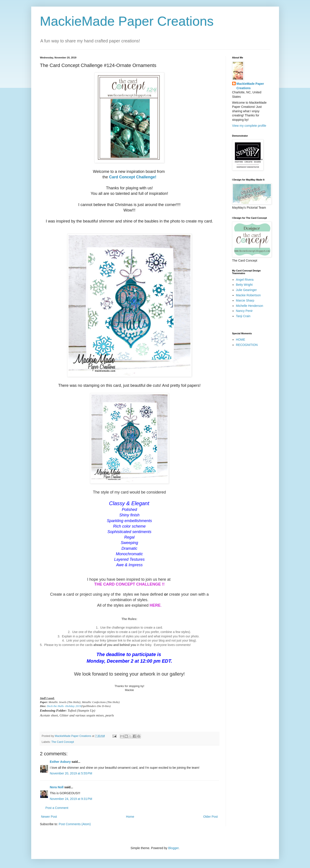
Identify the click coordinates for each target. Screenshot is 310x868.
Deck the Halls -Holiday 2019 (64, 706)
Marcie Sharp (245, 300)
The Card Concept (63, 742)
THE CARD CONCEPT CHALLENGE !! (129, 584)
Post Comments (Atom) (75, 824)
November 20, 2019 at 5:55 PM (71, 773)
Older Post (210, 817)
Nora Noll (57, 787)
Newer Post (49, 817)
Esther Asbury (60, 762)
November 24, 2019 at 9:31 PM (71, 799)
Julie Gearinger (246, 290)
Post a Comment (57, 808)
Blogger (173, 848)
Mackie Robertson (248, 295)
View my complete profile (249, 126)
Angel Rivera (245, 280)
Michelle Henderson (250, 306)
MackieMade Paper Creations (127, 21)
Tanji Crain (243, 316)
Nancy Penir (244, 311)
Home (130, 817)
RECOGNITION (247, 345)
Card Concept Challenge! (133, 177)
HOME (241, 340)
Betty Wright (244, 285)
